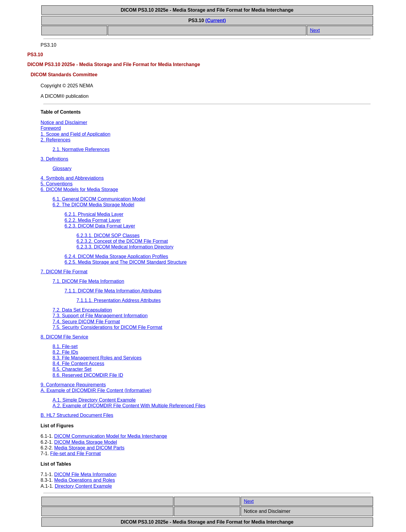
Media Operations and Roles (85, 480)
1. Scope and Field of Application (76, 134)
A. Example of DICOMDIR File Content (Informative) (96, 390)
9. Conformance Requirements (73, 385)
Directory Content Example (83, 486)
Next (315, 30)
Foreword (51, 128)
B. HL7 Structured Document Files (77, 415)
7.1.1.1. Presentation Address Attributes (119, 300)
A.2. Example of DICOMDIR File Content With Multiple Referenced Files (129, 406)
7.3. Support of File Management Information (100, 316)
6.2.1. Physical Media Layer (94, 214)
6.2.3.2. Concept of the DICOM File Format (122, 241)
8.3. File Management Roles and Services (97, 358)
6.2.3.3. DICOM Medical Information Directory (125, 247)
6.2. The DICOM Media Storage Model (94, 205)
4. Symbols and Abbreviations (72, 178)
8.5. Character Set (72, 369)
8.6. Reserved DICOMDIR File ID (88, 375)
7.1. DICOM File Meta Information (88, 281)
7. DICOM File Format (64, 272)
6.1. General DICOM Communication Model (99, 199)
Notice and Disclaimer (64, 122)
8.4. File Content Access (79, 363)
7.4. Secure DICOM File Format (86, 322)
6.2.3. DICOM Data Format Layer (100, 226)
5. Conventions (57, 184)
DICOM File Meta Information (85, 474)
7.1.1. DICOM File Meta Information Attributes (113, 291)
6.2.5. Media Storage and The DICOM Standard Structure (126, 262)
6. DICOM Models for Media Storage (79, 189)
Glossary (62, 169)
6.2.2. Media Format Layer (93, 220)
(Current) (216, 20)
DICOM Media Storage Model (86, 442)
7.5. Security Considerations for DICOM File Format (107, 327)
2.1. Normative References (81, 149)
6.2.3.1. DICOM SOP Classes (108, 235)
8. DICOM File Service (65, 337)
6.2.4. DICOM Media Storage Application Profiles (116, 256)
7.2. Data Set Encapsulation (82, 310)
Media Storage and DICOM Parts (89, 448)
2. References (56, 140)
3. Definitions (55, 159)
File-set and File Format (76, 454)
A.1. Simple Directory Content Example (94, 400)
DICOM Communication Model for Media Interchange (111, 436)
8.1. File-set (65, 346)
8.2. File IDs (65, 352)
